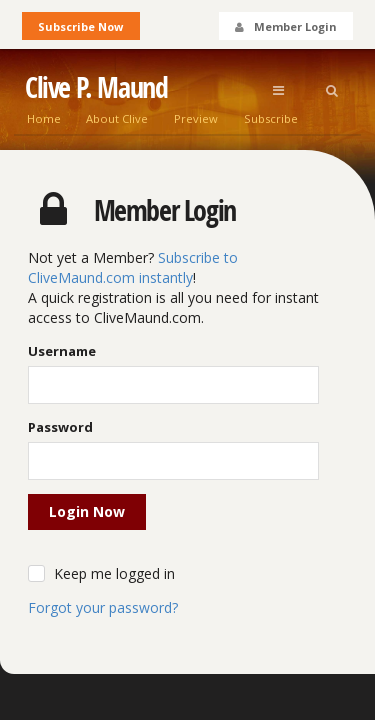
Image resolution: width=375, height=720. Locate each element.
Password (60, 427)
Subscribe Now (80, 26)
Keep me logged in (114, 573)
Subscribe (271, 118)
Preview (196, 118)
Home (44, 118)
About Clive (117, 118)
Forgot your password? (103, 607)
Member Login (285, 26)
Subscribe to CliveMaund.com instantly (133, 267)
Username (62, 351)
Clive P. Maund (96, 87)
